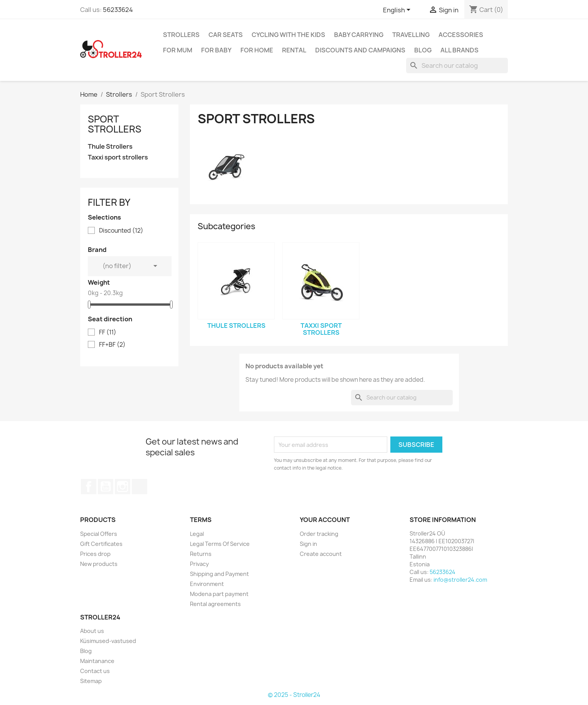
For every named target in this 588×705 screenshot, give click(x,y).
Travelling (411, 35)
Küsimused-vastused (108, 641)
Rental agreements (215, 604)
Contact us (95, 671)
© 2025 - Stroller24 (294, 695)
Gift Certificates (101, 544)
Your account (325, 520)
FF (108, 332)
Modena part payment (219, 594)
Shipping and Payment (219, 574)
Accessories (461, 35)
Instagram (123, 487)
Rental (294, 50)
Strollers (181, 35)
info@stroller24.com (460, 580)
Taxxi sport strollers (118, 157)
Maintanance (97, 661)
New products (99, 564)
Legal (197, 534)
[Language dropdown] (398, 10)
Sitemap (91, 681)
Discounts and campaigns (360, 50)
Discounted (121, 231)
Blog (423, 50)
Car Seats (226, 35)
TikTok (139, 487)
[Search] (457, 65)
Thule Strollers (110, 147)
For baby (216, 50)
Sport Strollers (115, 124)
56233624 (118, 10)
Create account (321, 554)
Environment (207, 584)
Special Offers (99, 534)
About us (92, 631)
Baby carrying (359, 35)
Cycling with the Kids (288, 35)
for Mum (178, 50)
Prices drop (95, 554)
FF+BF (112, 345)
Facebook (89, 487)
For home (257, 50)
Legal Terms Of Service (220, 544)
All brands (459, 50)
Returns (201, 554)
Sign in (308, 544)
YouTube (106, 487)
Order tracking (319, 534)
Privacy (199, 564)
